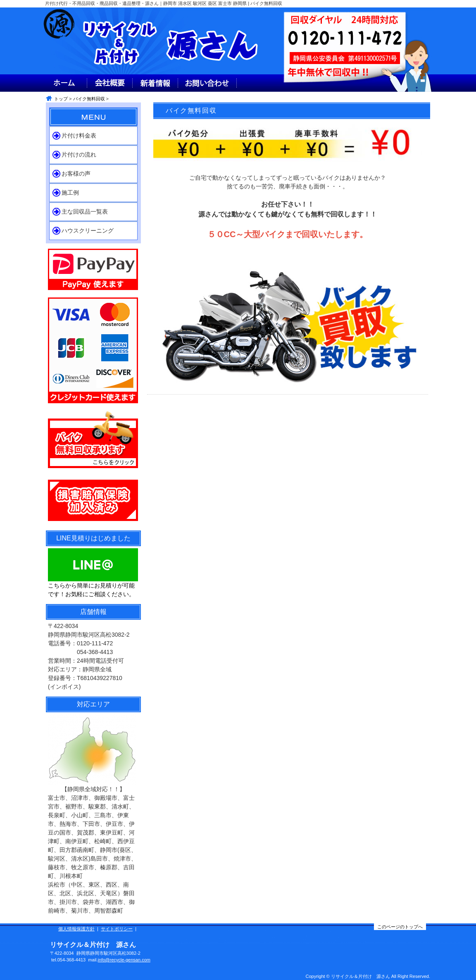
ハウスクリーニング (88, 231)
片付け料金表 (79, 136)
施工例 (70, 193)
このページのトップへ (400, 927)
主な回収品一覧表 (85, 212)
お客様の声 (76, 174)
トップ (61, 99)
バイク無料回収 (89, 99)
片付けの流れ (79, 155)
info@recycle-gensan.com (124, 960)
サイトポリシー (117, 929)
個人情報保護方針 (76, 929)
